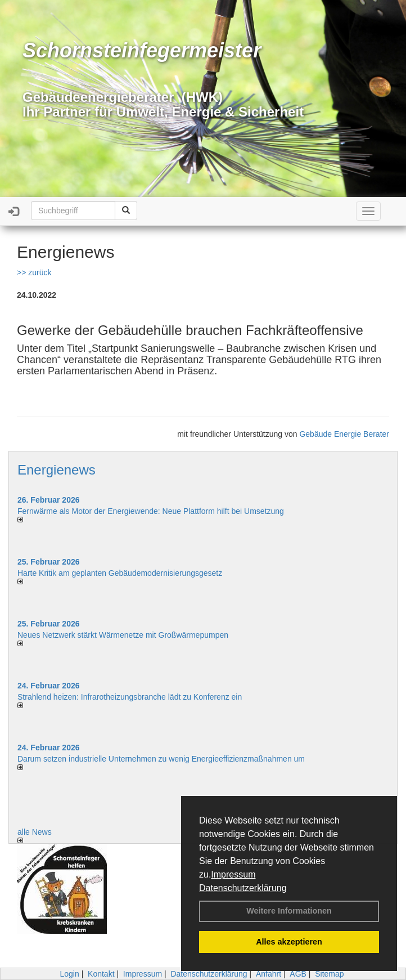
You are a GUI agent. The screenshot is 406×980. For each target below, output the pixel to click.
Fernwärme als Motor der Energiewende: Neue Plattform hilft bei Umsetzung (151, 511)
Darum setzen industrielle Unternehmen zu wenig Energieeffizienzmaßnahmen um (161, 759)
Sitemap (329, 974)
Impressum (233, 874)
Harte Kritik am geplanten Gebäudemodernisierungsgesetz (120, 573)
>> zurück (34, 272)
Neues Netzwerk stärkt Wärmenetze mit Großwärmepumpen (123, 635)
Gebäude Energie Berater (344, 434)
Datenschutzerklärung (243, 888)
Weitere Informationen (289, 911)
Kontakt (101, 974)
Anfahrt (269, 974)
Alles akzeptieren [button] (289, 942)
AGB (298, 974)
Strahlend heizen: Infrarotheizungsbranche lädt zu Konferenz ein (130, 697)
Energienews (57, 470)
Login (69, 974)
